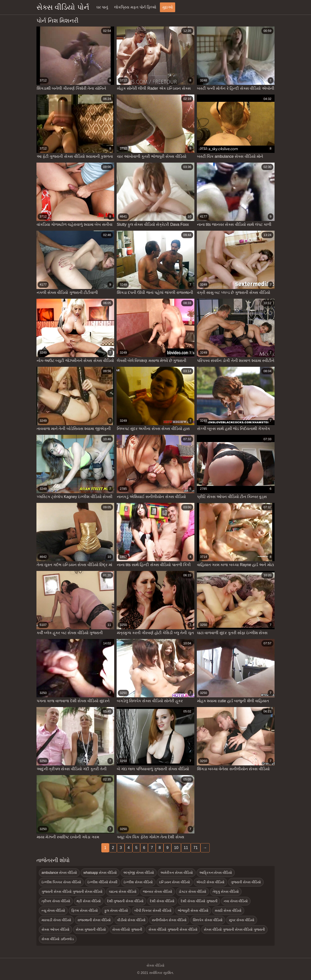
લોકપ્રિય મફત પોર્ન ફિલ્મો (135, 7)
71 (196, 848)
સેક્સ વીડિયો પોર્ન (63, 7)
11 (186, 848)
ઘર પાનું (102, 7)
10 (176, 848)
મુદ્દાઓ (168, 7)
